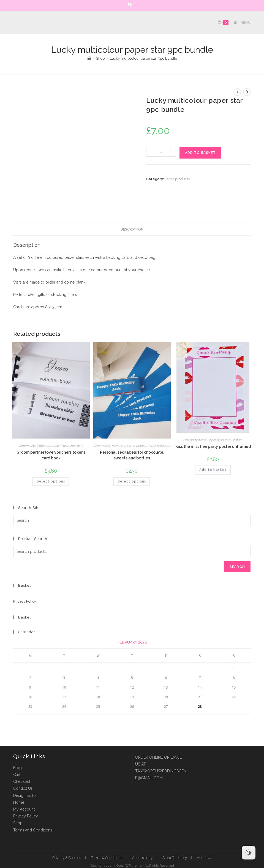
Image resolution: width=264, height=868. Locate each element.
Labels (141, 429)
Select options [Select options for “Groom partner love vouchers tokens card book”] (51, 464)
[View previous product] (237, 92)
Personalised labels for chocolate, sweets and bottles (132, 438)
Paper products (177, 179)
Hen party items (123, 429)
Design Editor (25, 778)
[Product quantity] (161, 152)
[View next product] (247, 92)
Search (237, 550)
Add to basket (200, 153)
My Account (24, 792)
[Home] (89, 58)
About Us (204, 841)
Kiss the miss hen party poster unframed (213, 429)
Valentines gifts (72, 429)
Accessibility (142, 841)
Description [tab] (132, 212)
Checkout (22, 765)
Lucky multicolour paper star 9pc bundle (143, 58)
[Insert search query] (132, 504)
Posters (237, 423)
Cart (17, 758)
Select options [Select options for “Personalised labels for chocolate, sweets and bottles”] (132, 464)
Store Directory (175, 841)
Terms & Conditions (107, 841)
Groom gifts (27, 429)
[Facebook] (130, 5)
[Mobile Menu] (240, 23)
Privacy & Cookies (67, 841)
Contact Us (23, 772)
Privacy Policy (25, 585)
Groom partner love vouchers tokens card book (51, 438)
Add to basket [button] (213, 453)
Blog (17, 751)
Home (19, 785)
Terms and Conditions (33, 813)
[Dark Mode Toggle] (249, 853)
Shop (18, 806)
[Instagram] (136, 5)
